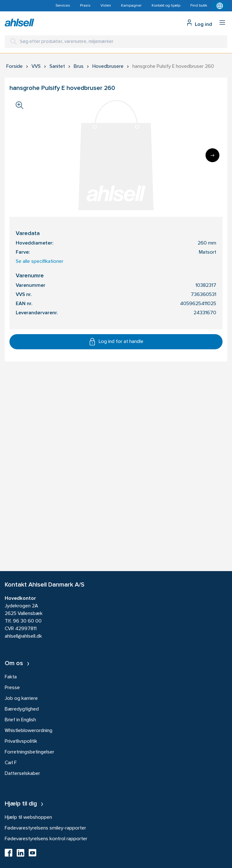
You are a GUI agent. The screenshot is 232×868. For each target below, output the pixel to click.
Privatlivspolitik (21, 741)
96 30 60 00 (27, 621)
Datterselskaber (22, 774)
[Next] (212, 155)
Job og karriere (21, 699)
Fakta (11, 677)
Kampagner (131, 6)
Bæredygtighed (22, 709)
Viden (106, 6)
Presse (12, 688)
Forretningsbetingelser (29, 752)
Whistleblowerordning (29, 731)
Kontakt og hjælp (166, 6)
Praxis (85, 6)
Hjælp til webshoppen (28, 818)
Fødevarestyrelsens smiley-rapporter (45, 828)
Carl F (11, 763)
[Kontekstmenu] (220, 6)
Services (63, 6)
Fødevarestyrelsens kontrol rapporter (46, 839)
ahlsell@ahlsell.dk (23, 636)
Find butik (199, 6)
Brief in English (20, 720)
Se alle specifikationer (40, 262)
